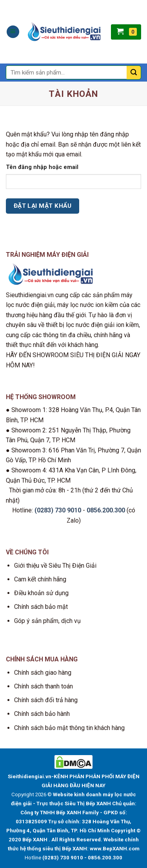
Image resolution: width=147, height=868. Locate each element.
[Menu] (13, 32)
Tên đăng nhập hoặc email (42, 167)
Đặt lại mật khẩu (43, 206)
